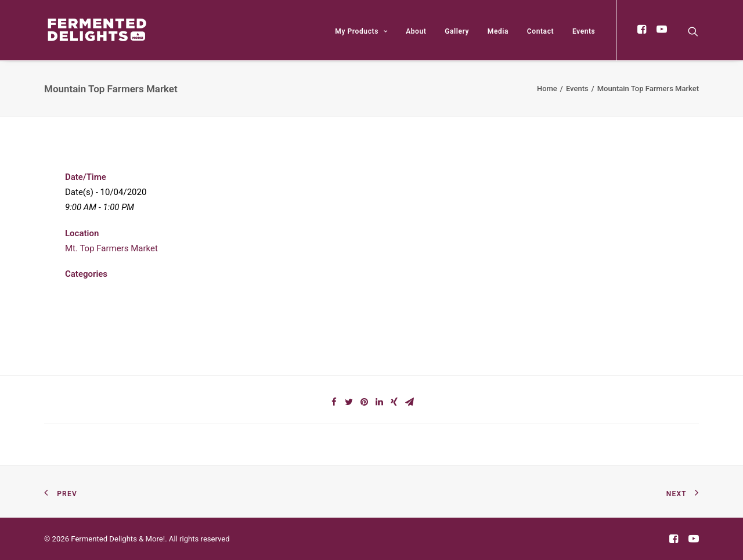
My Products (361, 31)
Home (547, 88)
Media (498, 31)
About (416, 31)
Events (584, 31)
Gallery (457, 31)
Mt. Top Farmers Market (111, 248)
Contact (540, 31)
